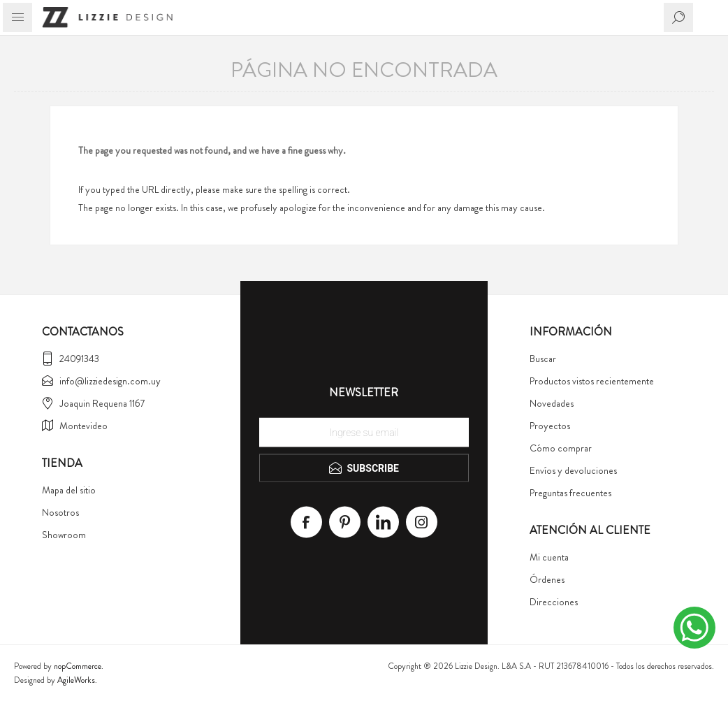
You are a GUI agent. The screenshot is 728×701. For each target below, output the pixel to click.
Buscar (543, 359)
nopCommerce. (79, 666)
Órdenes (547, 579)
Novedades (552, 403)
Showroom (64, 535)
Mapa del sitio (69, 490)
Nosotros (60, 512)
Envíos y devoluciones (573, 470)
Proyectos (550, 426)
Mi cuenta (549, 557)
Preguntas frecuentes (570, 493)
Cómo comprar (561, 448)
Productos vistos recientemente (592, 381)
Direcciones (554, 602)
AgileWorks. (77, 680)
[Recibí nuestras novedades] (364, 433)
